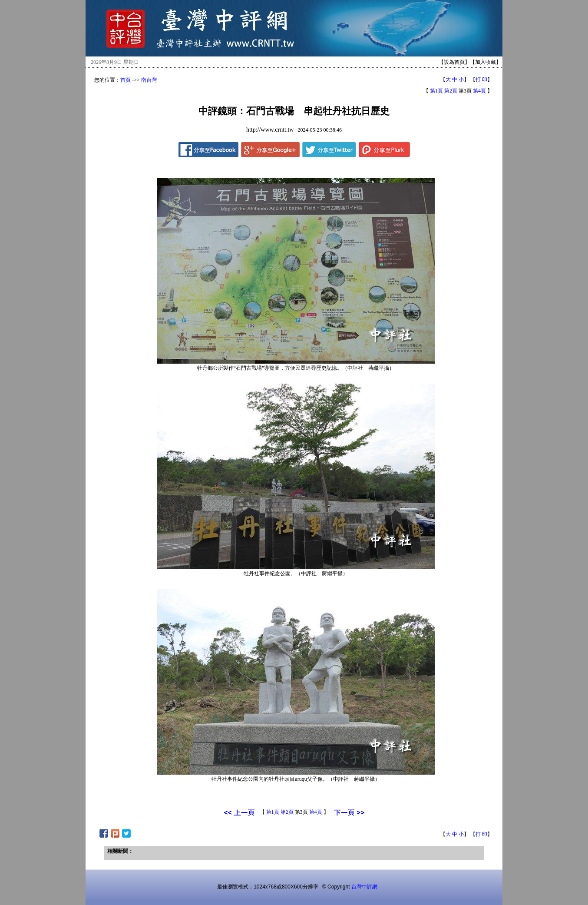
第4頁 (479, 91)
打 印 (481, 80)
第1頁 (436, 91)
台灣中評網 (364, 887)
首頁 (126, 80)
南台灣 (149, 80)
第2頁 (451, 91)
